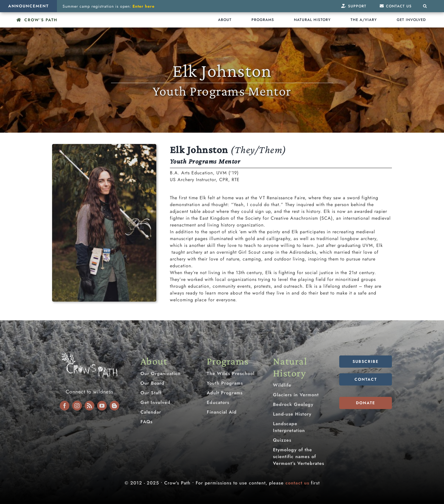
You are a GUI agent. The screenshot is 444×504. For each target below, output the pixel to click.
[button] (425, 6)
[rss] (89, 406)
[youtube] (102, 406)
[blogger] (114, 406)
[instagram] (77, 406)
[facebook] (65, 406)
